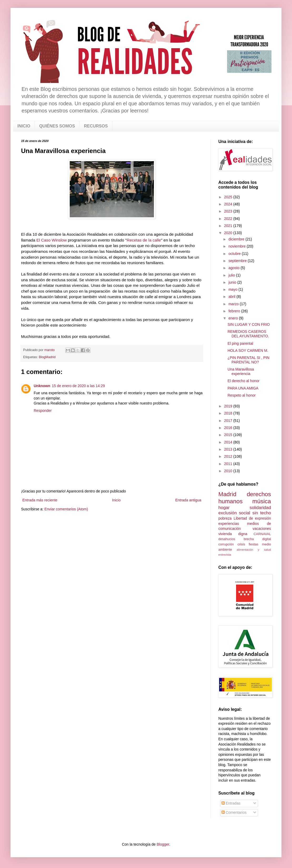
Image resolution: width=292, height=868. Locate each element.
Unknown (42, 386)
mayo (233, 289)
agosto (234, 268)
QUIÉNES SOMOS (57, 126)
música (262, 501)
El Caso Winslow (51, 240)
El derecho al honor (243, 381)
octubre (235, 254)
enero (234, 318)
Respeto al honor (242, 395)
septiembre (238, 261)
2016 (229, 428)
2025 (229, 197)
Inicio (116, 500)
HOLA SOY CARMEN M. (248, 351)
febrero (235, 311)
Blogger (163, 844)
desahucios (227, 539)
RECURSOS (96, 126)
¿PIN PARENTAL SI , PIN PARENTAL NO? (248, 360)
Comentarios (234, 812)
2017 (229, 421)
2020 (229, 233)
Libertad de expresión (252, 518)
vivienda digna (233, 534)
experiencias (229, 524)
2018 (229, 413)
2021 (229, 226)
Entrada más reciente (40, 500)
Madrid (227, 494)
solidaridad (260, 508)
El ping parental (240, 343)
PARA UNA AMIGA (243, 388)
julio (232, 275)
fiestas (253, 544)
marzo (234, 304)
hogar (224, 508)
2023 (229, 211)
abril (232, 297)
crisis (241, 544)
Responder (43, 411)
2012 (229, 456)
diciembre (237, 239)
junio (233, 282)
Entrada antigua (188, 500)
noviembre (237, 246)
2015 (229, 435)
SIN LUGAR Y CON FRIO (249, 324)
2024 (229, 204)
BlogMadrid (47, 357)
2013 (229, 449)
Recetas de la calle (144, 240)
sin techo (262, 513)
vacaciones (262, 529)
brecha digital (257, 539)
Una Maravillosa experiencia (241, 371)
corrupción (226, 544)
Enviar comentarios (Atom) (66, 509)
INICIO (24, 126)
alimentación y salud (254, 550)
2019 (229, 406)
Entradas (231, 803)
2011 (229, 464)
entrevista (225, 555)
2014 (229, 442)
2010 (229, 471)
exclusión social (234, 513)
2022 (229, 219)
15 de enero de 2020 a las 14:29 (78, 386)
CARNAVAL (262, 534)
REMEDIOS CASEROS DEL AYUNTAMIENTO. (248, 334)
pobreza (225, 518)
